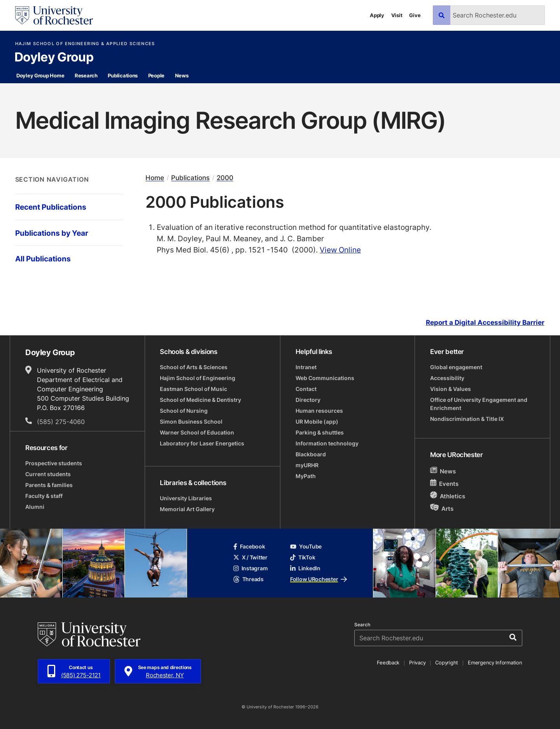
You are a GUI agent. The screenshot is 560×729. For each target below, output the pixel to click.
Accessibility (447, 378)
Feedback (388, 662)
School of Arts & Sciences (194, 367)
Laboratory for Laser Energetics (202, 443)
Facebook (249, 546)
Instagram (250, 568)
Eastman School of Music (193, 389)
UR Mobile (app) (317, 421)
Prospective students (54, 463)
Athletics (448, 496)
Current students (48, 474)
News (182, 75)
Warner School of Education (197, 432)
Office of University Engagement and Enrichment (479, 404)
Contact (306, 389)
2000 (225, 178)
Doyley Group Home (40, 75)
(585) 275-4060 (61, 422)
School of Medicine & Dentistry (200, 400)
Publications (123, 75)
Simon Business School (191, 421)
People (156, 75)
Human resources (319, 411)
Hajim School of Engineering (198, 378)
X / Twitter (250, 557)
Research (86, 75)
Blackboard (311, 454)
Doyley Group (54, 58)
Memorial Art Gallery (187, 509)
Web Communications (325, 378)
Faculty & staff (44, 496)
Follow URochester (318, 579)
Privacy (417, 662)
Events (444, 483)
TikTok (303, 557)
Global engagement (456, 367)
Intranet (306, 367)
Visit (397, 15)
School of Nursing (184, 411)
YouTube (306, 546)
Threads (248, 579)
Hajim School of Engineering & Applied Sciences (85, 44)
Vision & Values (451, 389)
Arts (442, 508)
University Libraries (186, 498)
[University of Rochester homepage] (54, 15)
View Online (340, 250)
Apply (377, 15)
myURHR (307, 465)
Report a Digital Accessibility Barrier (485, 322)
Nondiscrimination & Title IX (467, 419)
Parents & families (49, 485)
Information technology (327, 443)
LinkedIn (305, 568)
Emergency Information (495, 662)
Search (362, 625)
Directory (308, 400)
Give (415, 15)
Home (155, 178)
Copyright (447, 662)
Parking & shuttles (320, 432)
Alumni (35, 507)
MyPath (306, 476)
